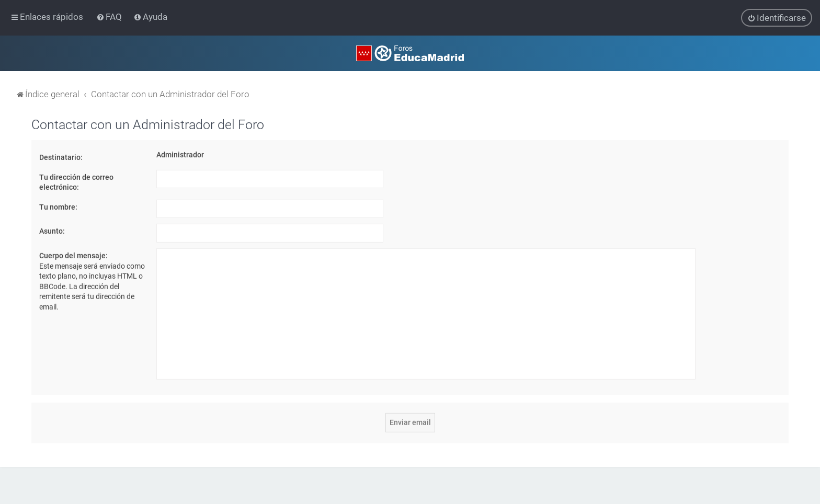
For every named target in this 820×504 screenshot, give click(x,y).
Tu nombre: (58, 207)
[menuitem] (110, 17)
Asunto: (52, 231)
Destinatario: (61, 157)
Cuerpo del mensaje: (73, 255)
